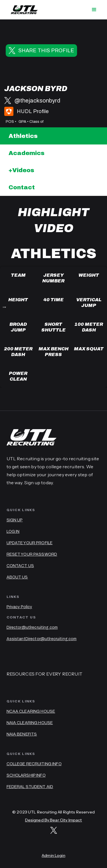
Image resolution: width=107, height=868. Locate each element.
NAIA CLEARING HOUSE (30, 723)
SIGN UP (15, 520)
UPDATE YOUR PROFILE (30, 543)
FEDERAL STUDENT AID (30, 787)
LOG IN (13, 532)
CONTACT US (20, 566)
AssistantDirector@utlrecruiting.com (42, 639)
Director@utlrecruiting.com (32, 627)
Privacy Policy (19, 607)
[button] (94, 10)
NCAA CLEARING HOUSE (31, 711)
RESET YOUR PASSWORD (32, 554)
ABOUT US (17, 577)
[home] (23, 10)
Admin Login (53, 855)
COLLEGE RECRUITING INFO (34, 764)
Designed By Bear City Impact (54, 820)
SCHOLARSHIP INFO (26, 775)
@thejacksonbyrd (37, 101)
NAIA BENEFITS (22, 734)
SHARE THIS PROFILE (46, 51)
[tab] (53, 136)
